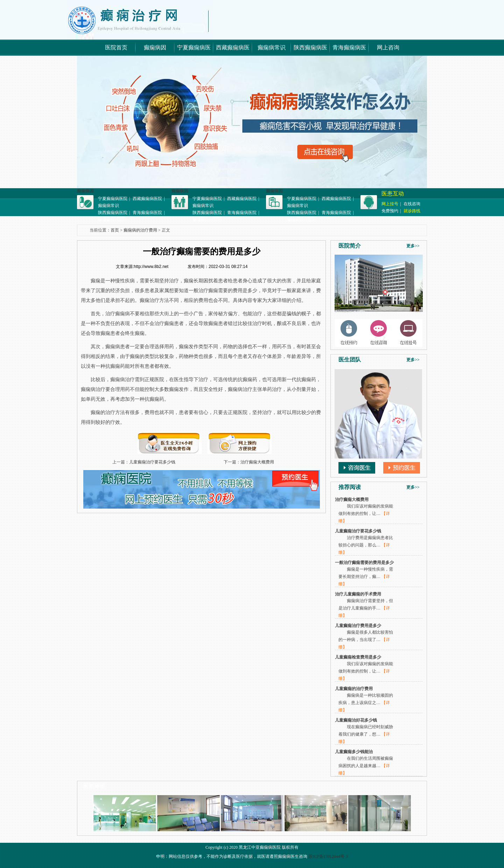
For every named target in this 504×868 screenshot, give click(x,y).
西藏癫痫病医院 (147, 199)
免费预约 (390, 211)
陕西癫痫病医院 (113, 213)
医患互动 (393, 194)
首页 (115, 230)
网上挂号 (390, 204)
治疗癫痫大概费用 (257, 462)
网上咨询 (388, 47)
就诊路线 (412, 211)
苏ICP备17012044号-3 (328, 856)
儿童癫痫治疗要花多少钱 (152, 462)
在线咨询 (412, 204)
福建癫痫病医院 (113, 220)
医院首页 (116, 47)
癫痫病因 (155, 47)
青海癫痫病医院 (147, 213)
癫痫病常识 (272, 47)
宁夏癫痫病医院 (113, 199)
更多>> (413, 246)
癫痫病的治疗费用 (140, 230)
